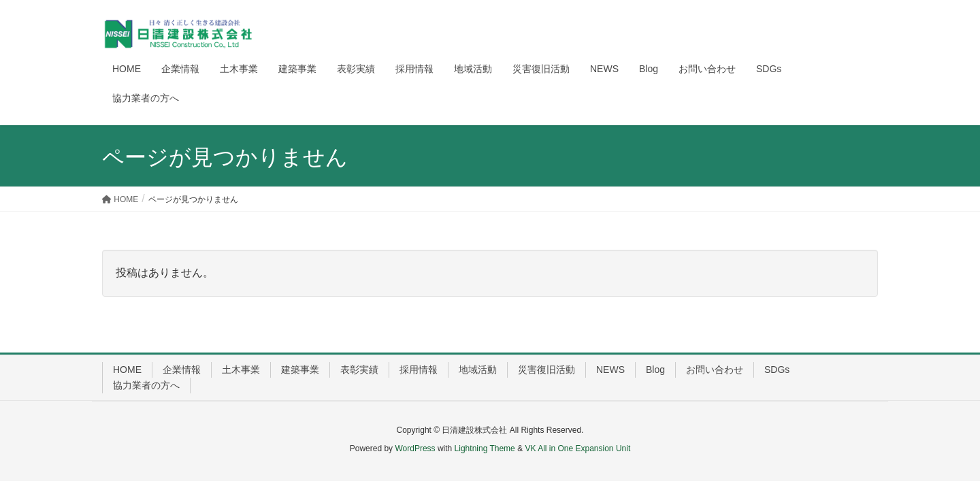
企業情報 (182, 370)
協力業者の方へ (146, 385)
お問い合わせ (715, 370)
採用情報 (419, 370)
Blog (655, 370)
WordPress (415, 448)
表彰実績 (359, 370)
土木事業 (241, 370)
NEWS (610, 370)
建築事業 (300, 370)
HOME (127, 370)
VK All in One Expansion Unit (577, 448)
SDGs (777, 370)
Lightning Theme (485, 448)
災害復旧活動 (546, 370)
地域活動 (478, 370)
